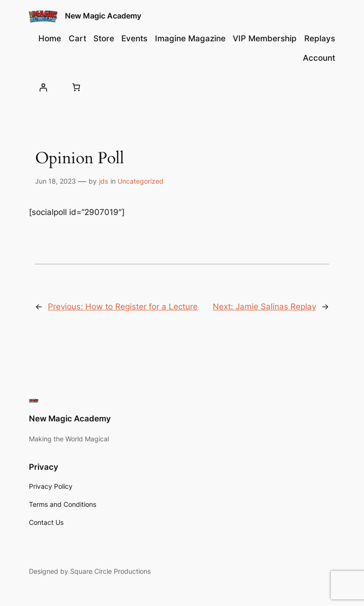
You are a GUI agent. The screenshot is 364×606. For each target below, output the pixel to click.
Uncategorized (141, 181)
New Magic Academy (103, 16)
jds (104, 181)
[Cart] (76, 87)
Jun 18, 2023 (55, 181)
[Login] (43, 87)
